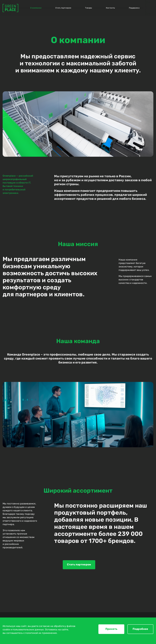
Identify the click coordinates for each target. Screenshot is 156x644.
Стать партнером (63, 8)
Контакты (110, 8)
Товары (89, 8)
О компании (36, 8)
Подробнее (140, 629)
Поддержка (134, 8)
